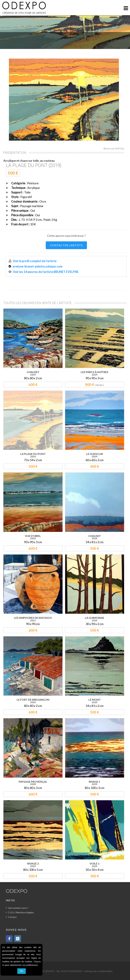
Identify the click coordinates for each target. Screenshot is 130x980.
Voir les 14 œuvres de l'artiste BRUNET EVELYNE (46, 272)
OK (22, 971)
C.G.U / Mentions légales (21, 912)
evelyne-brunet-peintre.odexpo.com (37, 266)
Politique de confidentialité (98, 971)
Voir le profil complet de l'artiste (35, 261)
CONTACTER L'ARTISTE (66, 245)
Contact (12, 917)
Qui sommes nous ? (18, 908)
